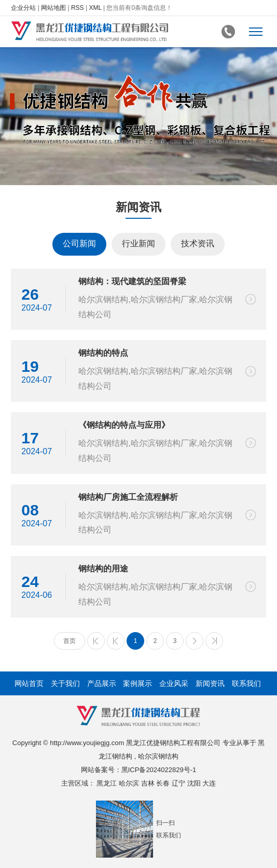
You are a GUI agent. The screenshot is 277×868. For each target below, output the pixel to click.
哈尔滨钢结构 (158, 756)
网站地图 (53, 8)
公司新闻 (79, 243)
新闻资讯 (210, 683)
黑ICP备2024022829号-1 (159, 770)
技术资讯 (198, 243)
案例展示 (137, 683)
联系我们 (246, 683)
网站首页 (29, 683)
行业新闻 (138, 243)
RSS (78, 8)
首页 (70, 641)
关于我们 (65, 683)
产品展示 (102, 683)
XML (95, 8)
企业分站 (23, 8)
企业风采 (174, 683)
